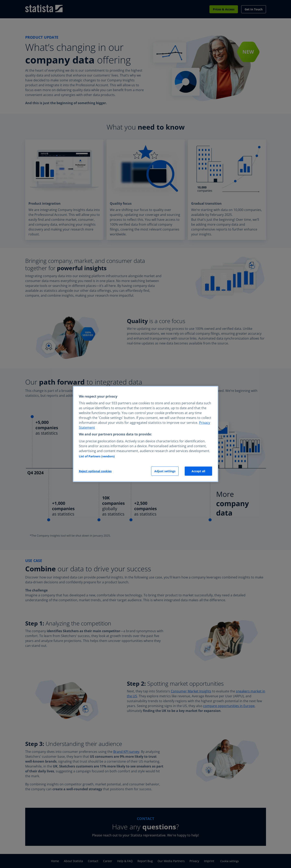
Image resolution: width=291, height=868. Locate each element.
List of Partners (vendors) (97, 456)
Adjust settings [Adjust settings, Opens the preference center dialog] (165, 471)
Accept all (198, 471)
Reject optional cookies (95, 471)
